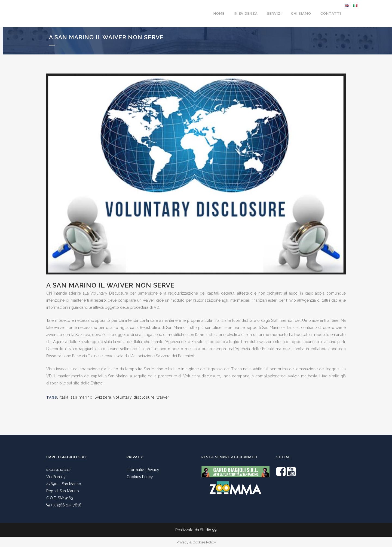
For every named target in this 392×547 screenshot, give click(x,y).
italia (64, 397)
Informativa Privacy (143, 470)
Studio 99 (208, 530)
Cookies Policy (140, 477)
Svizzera (103, 397)
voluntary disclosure (134, 397)
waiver (163, 397)
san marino (82, 397)
